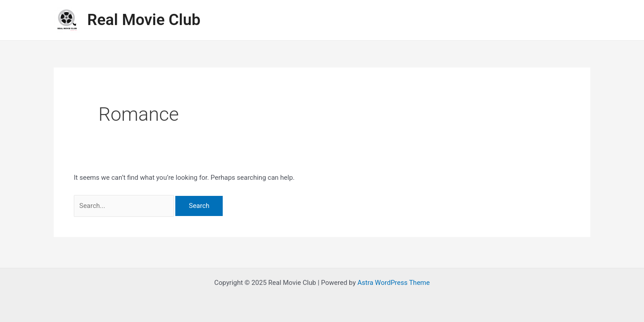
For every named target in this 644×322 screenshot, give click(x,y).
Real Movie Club (144, 20)
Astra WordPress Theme (394, 283)
